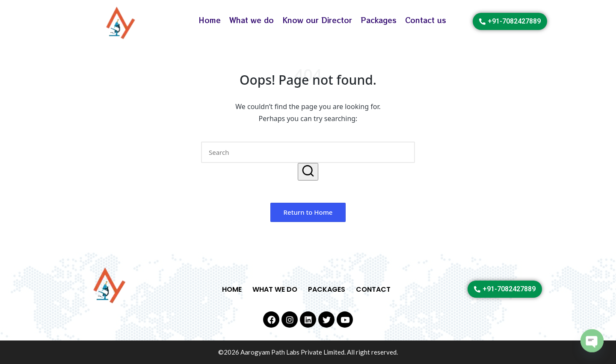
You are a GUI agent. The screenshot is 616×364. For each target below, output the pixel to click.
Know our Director (317, 20)
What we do (252, 20)
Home (210, 20)
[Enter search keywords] (308, 152)
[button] (308, 172)
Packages (379, 20)
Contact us (426, 20)
